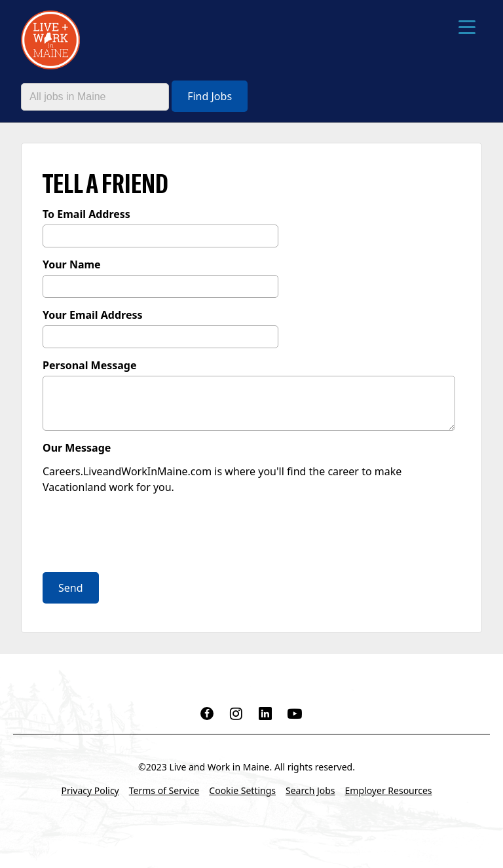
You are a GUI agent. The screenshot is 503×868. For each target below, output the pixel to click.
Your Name (72, 264)
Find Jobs (210, 96)
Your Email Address (93, 315)
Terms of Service (164, 790)
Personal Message (90, 365)
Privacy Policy (90, 790)
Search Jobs (310, 790)
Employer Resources (389, 790)
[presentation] (142, 535)
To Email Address (86, 214)
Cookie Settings (242, 790)
